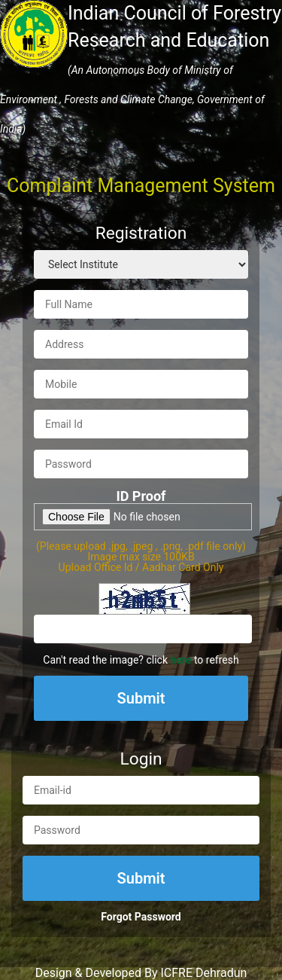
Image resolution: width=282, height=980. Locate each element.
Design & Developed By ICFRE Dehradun (141, 973)
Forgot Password (141, 917)
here (180, 660)
